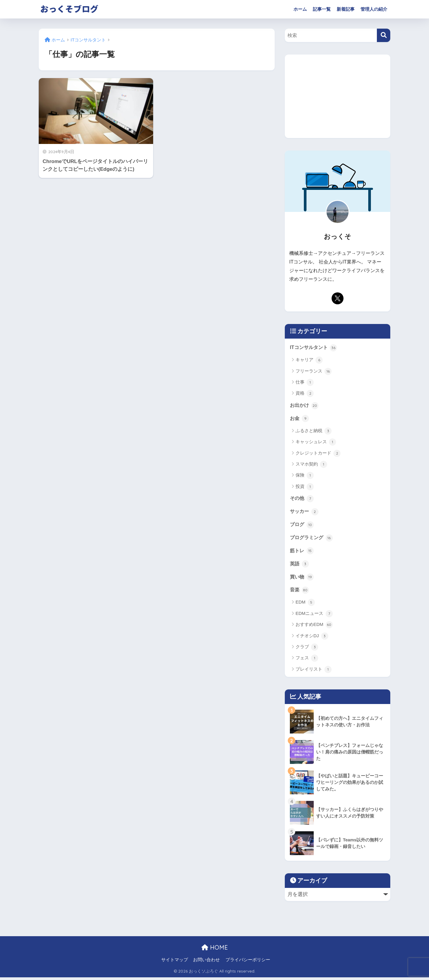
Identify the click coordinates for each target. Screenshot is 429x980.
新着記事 (346, 9)
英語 (300, 566)
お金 (300, 419)
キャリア (309, 360)
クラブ (307, 650)
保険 (305, 476)
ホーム (300, 9)
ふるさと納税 (314, 432)
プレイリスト (314, 672)
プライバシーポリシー (248, 962)
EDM (305, 605)
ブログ (302, 526)
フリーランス (314, 371)
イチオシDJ (312, 639)
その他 (302, 499)
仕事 (305, 383)
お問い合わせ (206, 962)
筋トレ (302, 553)
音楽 (300, 593)
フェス (307, 661)
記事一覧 (322, 9)
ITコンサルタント (315, 348)
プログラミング (312, 539)
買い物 (302, 579)
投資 (305, 487)
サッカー (305, 513)
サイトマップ (175, 962)
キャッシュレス (316, 443)
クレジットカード (318, 454)
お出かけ (305, 406)
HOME (215, 950)
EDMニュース (314, 616)
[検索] (384, 35)
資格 (305, 394)
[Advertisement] (338, 96)
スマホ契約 (311, 465)
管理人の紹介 (374, 9)
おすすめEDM (314, 627)
